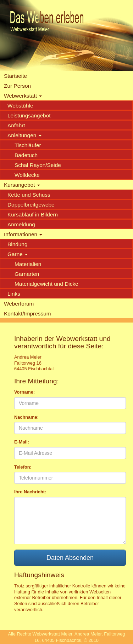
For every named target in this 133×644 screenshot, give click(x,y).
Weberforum (19, 304)
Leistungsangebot (29, 115)
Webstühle (20, 106)
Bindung (17, 244)
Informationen (23, 234)
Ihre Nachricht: (30, 492)
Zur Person (17, 86)
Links (14, 294)
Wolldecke (27, 175)
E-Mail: (22, 442)
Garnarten (27, 274)
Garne (18, 254)
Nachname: (26, 417)
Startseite (15, 76)
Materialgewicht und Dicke (46, 284)
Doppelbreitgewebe (31, 205)
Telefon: (23, 467)
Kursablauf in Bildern (33, 214)
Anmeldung (21, 224)
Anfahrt (16, 125)
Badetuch (26, 155)
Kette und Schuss (29, 195)
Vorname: (24, 392)
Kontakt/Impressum (27, 314)
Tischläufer (28, 145)
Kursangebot (22, 185)
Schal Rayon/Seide (38, 165)
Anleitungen (24, 135)
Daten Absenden (70, 558)
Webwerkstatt (23, 96)
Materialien (28, 264)
